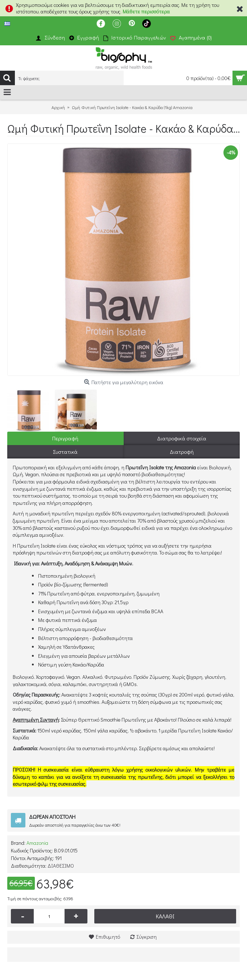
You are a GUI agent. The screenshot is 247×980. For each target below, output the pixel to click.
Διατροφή (182, 452)
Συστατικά (65, 452)
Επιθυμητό (108, 937)
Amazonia (37, 843)
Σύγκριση (147, 937)
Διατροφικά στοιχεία (182, 438)
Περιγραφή (65, 438)
